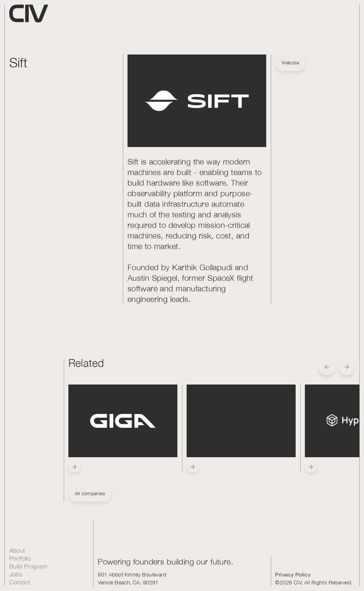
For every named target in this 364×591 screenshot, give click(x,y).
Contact (20, 582)
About (17, 551)
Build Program (28, 566)
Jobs (16, 574)
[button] (327, 367)
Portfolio (20, 558)
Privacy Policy (293, 574)
